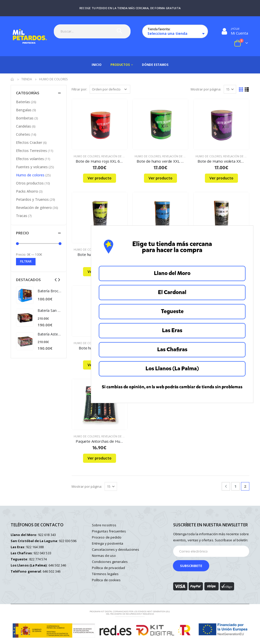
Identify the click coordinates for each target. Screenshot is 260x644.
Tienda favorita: (159, 29)
